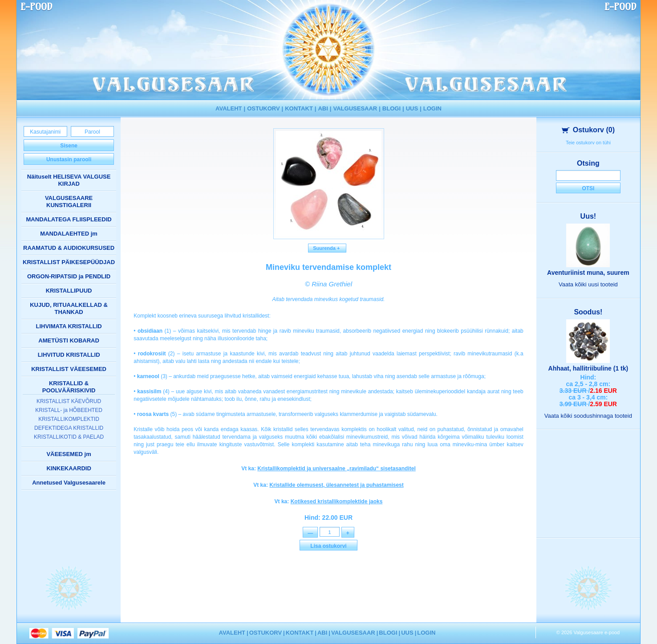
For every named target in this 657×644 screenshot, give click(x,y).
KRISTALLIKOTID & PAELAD (69, 437)
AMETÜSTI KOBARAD (69, 340)
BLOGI (391, 108)
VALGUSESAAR (355, 108)
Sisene (69, 146)
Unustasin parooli (69, 159)
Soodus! (588, 312)
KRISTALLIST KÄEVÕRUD (69, 401)
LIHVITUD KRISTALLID (69, 355)
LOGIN (432, 108)
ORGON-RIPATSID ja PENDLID (69, 276)
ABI (323, 108)
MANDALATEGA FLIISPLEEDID (69, 219)
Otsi (588, 188)
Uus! (588, 216)
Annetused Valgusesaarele (69, 483)
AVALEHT (229, 108)
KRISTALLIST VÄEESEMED (69, 369)
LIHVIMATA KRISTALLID (69, 326)
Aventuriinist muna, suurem (588, 273)
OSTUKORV (263, 108)
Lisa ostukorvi (328, 547)
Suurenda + (327, 248)
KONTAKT (299, 108)
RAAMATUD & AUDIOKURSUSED (69, 248)
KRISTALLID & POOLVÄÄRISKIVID (69, 387)
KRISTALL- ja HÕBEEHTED (69, 410)
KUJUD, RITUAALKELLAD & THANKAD (69, 308)
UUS (412, 108)
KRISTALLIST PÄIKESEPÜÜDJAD (69, 262)
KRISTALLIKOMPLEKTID (69, 419)
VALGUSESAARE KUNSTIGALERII (69, 202)
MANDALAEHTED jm (69, 234)
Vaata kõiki (588, 284)
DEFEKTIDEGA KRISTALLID (69, 428)
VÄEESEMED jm (69, 454)
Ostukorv (588, 130)
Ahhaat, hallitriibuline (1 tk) (588, 368)
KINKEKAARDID (69, 468)
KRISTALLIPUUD (69, 291)
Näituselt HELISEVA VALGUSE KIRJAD (69, 180)
